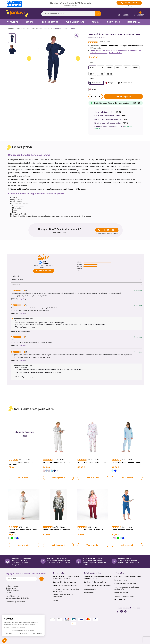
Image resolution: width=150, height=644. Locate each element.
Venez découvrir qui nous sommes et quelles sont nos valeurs (66, 577)
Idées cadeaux (89, 593)
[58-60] (101, 74)
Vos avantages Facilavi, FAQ (124, 596)
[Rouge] (110, 83)
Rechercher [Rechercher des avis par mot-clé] (76, 284)
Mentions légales (120, 600)
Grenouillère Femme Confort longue (92, 462)
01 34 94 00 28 (131, 3)
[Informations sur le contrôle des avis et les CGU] (53, 266)
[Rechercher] (71, 14)
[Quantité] (96, 96)
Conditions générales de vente (125, 584)
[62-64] (109, 74)
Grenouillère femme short (122, 530)
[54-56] (92, 74)
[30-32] (92, 67)
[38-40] (110, 67)
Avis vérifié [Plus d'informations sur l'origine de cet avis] (139, 291)
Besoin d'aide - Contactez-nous (65, 582)
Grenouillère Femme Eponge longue (126, 462)
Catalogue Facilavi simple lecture (96, 582)
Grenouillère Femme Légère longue (57, 462)
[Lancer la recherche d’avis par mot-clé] (141, 284)
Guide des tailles (115, 53)
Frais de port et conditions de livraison (128, 576)
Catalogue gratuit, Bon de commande (97, 586)
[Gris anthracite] (126, 83)
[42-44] (118, 67)
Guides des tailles (90, 589)
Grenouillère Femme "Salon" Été (90, 530)
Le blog (56, 600)
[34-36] (101, 67)
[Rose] (94, 89)
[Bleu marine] (96, 83)
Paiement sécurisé (121, 580)
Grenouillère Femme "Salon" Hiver (57, 530)
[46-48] (127, 67)
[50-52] (136, 67)
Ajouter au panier (123, 97)
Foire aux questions (121, 593)
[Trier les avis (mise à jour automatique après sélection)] (77, 280)
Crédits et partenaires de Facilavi (65, 586)
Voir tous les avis (44, 271)
